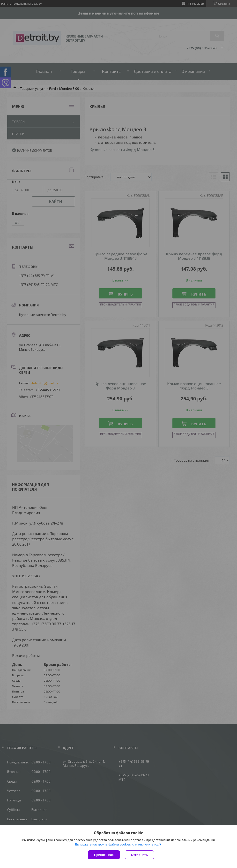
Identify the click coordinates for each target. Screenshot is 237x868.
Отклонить (139, 855)
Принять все (104, 855)
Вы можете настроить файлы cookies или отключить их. (117, 844)
